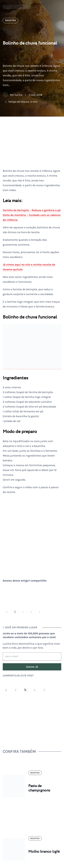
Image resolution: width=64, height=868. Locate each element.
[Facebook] (16, 690)
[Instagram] (6, 690)
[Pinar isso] (31, 612)
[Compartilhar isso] (7, 612)
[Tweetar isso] (15, 612)
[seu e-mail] (32, 656)
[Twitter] (25, 690)
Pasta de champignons (39, 788)
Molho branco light (44, 852)
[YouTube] (35, 690)
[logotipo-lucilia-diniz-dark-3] (17, 7)
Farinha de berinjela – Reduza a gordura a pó (32, 210)
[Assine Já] (32, 667)
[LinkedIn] (44, 690)
